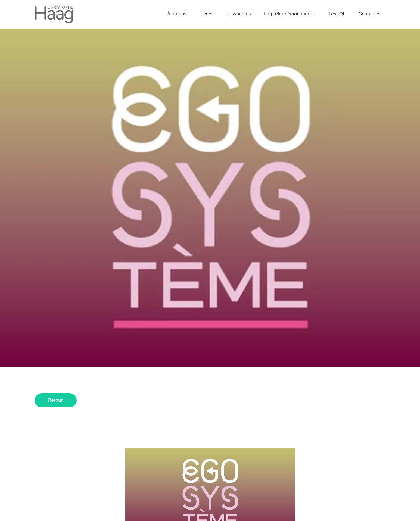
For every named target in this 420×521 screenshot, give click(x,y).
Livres (206, 14)
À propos (177, 14)
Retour (55, 400)
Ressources (238, 14)
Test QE (337, 14)
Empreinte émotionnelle (290, 14)
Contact (367, 14)
